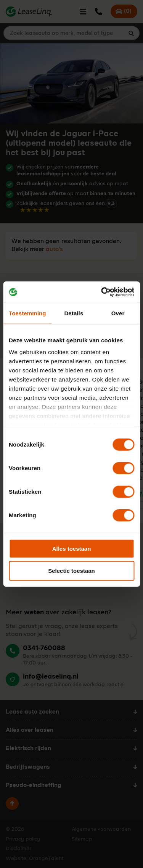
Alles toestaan (72, 548)
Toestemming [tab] (27, 313)
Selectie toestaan (71, 571)
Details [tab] (74, 313)
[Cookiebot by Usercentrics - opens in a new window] (102, 292)
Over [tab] (118, 313)
